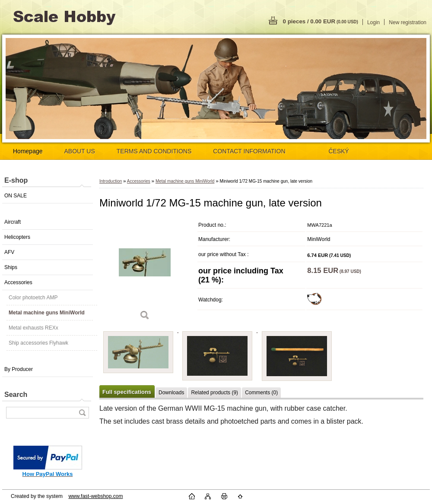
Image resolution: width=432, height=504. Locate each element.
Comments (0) (261, 393)
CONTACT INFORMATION (249, 151)
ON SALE (16, 196)
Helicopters (17, 237)
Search (16, 395)
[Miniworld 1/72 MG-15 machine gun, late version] (145, 272)
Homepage (28, 151)
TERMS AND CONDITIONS (154, 151)
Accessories (18, 282)
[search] (82, 413)
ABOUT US (80, 151)
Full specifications (127, 392)
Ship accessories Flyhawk (38, 343)
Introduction (111, 181)
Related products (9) (214, 393)
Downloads (171, 393)
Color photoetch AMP (33, 298)
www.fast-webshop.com (95, 496)
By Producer (19, 369)
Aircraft (13, 222)
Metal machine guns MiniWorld (47, 313)
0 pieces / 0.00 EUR (321, 21)
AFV (9, 252)
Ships (11, 267)
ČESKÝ (339, 151)
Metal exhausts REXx (33, 328)
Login (373, 22)
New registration (408, 22)
